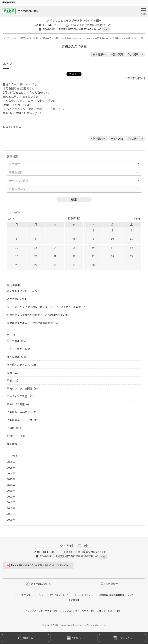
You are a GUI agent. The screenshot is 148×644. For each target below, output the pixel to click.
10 (112, 239)
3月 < (11, 219)
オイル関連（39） (17, 357)
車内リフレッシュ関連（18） (24, 388)
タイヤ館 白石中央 (28, 11)
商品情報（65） (16, 444)
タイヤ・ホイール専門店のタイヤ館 (21, 38)
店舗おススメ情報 (121, 38)
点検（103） (14, 373)
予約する (74, 638)
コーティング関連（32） (21, 396)
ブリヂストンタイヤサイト (41, 611)
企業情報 (75, 600)
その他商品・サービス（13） (24, 420)
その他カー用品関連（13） (22, 412)
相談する (25, 638)
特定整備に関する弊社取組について (116, 595)
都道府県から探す (51, 38)
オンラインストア (108, 611)
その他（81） (15, 428)
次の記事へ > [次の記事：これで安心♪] (136, 54)
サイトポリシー (85, 595)
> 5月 (137, 219)
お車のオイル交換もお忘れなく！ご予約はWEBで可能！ (39, 315)
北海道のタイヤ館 (73, 38)
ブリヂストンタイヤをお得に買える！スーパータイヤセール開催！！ (46, 307)
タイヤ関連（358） (18, 341)
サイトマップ (24, 595)
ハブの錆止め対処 (17, 299)
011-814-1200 (49, 25)
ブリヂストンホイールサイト (76, 611)
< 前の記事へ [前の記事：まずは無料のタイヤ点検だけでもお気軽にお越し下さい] (98, 54)
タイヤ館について (39, 584)
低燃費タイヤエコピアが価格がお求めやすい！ (34, 323)
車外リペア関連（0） (19, 404)
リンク (40, 595)
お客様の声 (110, 584)
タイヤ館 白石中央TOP (97, 38)
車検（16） (13, 380)
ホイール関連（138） (19, 349)
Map (106, 29)
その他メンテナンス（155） (23, 364)
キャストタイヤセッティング (23, 291)
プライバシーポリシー (60, 595)
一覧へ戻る (117, 54)
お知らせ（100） (17, 436)
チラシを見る (123, 638)
